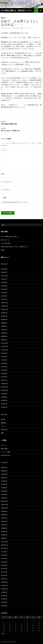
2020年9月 (4, 269)
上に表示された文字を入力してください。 (15, 202)
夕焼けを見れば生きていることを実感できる (14, 247)
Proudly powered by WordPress (9, 642)
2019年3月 (4, 293)
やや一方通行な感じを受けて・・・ (11, 236)
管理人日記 (4, 430)
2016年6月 (4, 404)
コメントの (6, 452)
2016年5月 (4, 407)
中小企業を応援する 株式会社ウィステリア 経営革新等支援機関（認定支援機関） (17, 10)
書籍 (2, 433)
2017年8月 (4, 357)
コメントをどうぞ (27, 28)
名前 (3, 174)
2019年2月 (4, 296)
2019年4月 (4, 289)
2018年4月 (4, 330)
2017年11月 (5, 346)
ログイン (4, 445)
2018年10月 (5, 309)
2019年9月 (4, 279)
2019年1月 (4, 299)
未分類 (3, 419)
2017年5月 (4, 367)
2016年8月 (4, 397)
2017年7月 (4, 360)
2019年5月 (4, 286)
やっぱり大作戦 (6, 243)
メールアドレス (7, 182)
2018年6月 (4, 323)
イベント (4, 426)
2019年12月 (5, 276)
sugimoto (17, 28)
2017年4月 (4, 370)
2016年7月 (4, 400)
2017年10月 (5, 350)
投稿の (4, 449)
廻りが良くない (6, 240)
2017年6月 (4, 363)
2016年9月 (4, 394)
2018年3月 (4, 333)
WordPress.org (5, 455)
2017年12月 (5, 343)
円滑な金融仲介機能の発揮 (21, 123)
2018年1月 (4, 340)
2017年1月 (4, 380)
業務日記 (3, 18)
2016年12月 (5, 384)
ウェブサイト (5, 190)
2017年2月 (4, 377)
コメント (4, 150)
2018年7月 (4, 320)
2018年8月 (4, 316)
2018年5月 (4, 326)
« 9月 (3, 633)
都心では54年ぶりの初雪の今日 (21, 129)
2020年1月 (4, 272)
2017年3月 (4, 373)
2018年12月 (5, 303)
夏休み (3, 250)
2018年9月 (4, 313)
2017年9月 (4, 353)
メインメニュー (41, 10)
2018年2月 (4, 336)
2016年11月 (5, 387)
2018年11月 (5, 306)
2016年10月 (5, 390)
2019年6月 (4, 282)
